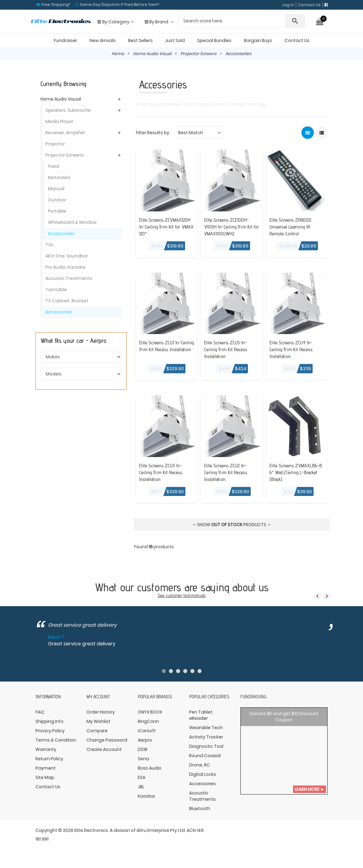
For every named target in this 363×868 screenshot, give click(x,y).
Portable (57, 211)
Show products (232, 527)
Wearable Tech (206, 730)
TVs (49, 245)
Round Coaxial (205, 758)
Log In (288, 5)
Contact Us (309, 5)
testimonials (195, 598)
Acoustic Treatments (69, 278)
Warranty (46, 752)
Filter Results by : (154, 133)
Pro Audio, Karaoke (65, 267)
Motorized (59, 177)
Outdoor (57, 200)
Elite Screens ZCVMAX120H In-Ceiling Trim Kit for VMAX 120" (165, 226)
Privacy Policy (50, 734)
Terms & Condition (56, 743)
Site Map (45, 780)
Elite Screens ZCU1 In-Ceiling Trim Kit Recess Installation (163, 349)
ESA (142, 780)
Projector (55, 144)
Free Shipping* (56, 5)
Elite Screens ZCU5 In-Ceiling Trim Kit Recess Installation (228, 349)
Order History (101, 715)
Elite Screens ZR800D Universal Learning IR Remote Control (293, 226)
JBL (141, 790)
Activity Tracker (206, 740)
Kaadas (147, 799)
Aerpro (145, 743)
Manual (56, 189)
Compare (97, 734)
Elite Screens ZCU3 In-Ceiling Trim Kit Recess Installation (163, 472)
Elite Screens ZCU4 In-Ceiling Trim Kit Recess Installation (294, 349)
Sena (143, 762)
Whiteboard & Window (72, 222)
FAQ (40, 715)
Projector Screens (200, 54)
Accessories (61, 234)
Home (117, 54)
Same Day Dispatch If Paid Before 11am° (119, 5)
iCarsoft (147, 734)
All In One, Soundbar (67, 256)
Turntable (56, 290)
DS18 (143, 752)
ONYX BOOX (150, 715)
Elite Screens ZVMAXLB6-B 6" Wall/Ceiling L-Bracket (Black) (293, 475)
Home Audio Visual (152, 54)
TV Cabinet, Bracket (67, 301)
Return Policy (49, 762)
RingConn (148, 724)
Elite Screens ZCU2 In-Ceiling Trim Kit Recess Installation (228, 472)
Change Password (107, 743)
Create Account (104, 752)
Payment (46, 771)
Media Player (59, 121)
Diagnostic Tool (206, 749)
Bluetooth (200, 811)
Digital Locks (203, 777)
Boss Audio (150, 771)
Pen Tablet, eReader (201, 718)
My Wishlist (98, 724)
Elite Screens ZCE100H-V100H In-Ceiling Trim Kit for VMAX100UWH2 (231, 226)
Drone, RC (200, 768)
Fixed (54, 166)
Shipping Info (49, 724)
